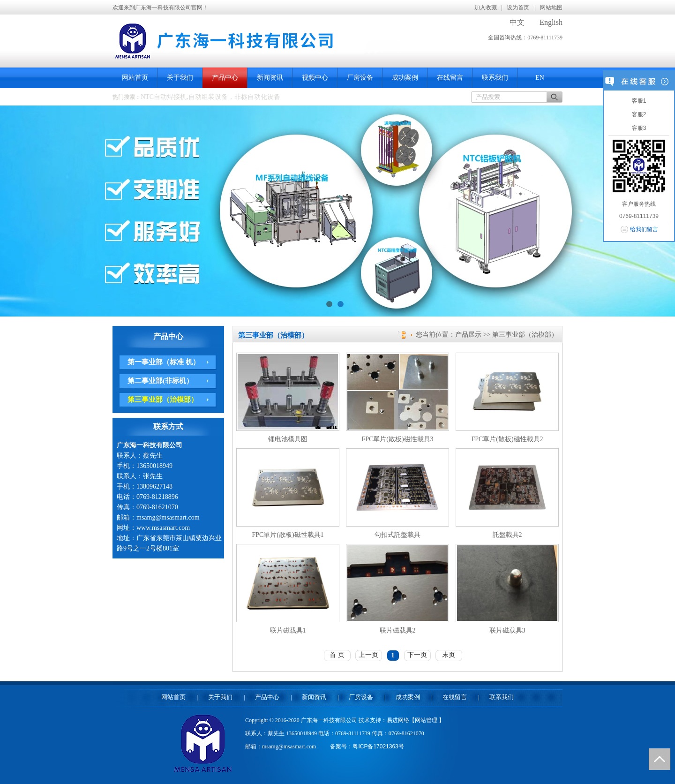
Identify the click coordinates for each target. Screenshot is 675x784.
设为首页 (519, 8)
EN (540, 78)
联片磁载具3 (507, 630)
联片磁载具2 (398, 630)
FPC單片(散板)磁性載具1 (288, 535)
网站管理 (427, 720)
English (551, 22)
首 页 (337, 655)
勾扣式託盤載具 (397, 535)
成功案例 (405, 78)
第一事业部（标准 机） (164, 362)
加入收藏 (486, 8)
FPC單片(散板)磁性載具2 (507, 439)
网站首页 (135, 78)
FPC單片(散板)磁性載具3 (397, 439)
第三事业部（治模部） (163, 400)
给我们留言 (644, 229)
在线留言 (450, 78)
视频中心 (315, 78)
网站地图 (551, 8)
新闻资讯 (270, 78)
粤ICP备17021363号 (378, 746)
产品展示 (468, 335)
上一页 (368, 655)
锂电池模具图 (288, 439)
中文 (517, 22)
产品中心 (225, 78)
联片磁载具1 (288, 630)
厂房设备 (360, 78)
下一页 (417, 655)
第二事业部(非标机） (160, 381)
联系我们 (495, 78)
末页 (449, 655)
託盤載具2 (507, 535)
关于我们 (180, 78)
